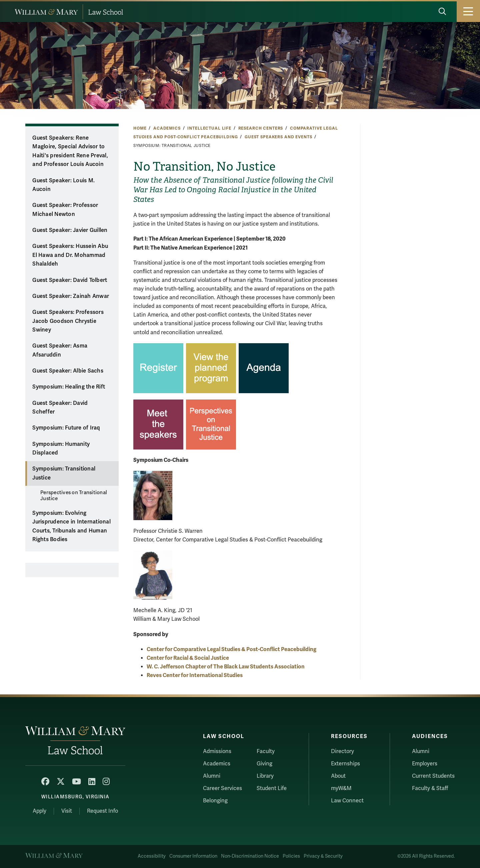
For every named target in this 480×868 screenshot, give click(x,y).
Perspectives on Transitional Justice (74, 495)
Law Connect (347, 801)
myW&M (341, 788)
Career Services (222, 788)
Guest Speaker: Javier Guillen (70, 230)
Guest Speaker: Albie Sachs (68, 371)
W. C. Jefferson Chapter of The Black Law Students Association (226, 667)
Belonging (215, 801)
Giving (264, 764)
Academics (167, 128)
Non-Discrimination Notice (250, 856)
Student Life (272, 788)
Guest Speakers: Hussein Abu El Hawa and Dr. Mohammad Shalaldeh (70, 255)
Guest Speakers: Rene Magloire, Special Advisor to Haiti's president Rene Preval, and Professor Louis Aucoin (70, 151)
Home (140, 128)
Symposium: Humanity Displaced (61, 449)
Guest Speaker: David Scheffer (60, 408)
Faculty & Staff (430, 788)
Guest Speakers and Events (278, 137)
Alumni (212, 776)
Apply (39, 811)
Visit (67, 811)
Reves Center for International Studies (195, 675)
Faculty (266, 751)
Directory (342, 751)
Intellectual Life (209, 128)
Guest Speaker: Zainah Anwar (71, 296)
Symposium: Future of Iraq (66, 428)
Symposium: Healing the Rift (69, 387)
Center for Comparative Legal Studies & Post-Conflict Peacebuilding (231, 649)
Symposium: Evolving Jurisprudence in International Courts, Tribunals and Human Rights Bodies (71, 526)
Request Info (102, 811)
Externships (345, 764)
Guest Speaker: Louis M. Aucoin (63, 185)
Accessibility (152, 856)
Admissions (217, 751)
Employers (425, 764)
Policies (291, 856)
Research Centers (261, 128)
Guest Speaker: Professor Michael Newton (65, 210)
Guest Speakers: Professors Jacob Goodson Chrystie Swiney (68, 321)
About (338, 776)
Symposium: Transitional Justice (64, 473)
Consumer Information (193, 856)
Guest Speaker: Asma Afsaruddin (60, 350)
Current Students (433, 776)
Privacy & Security (323, 856)
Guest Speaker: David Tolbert (70, 280)
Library (265, 776)
